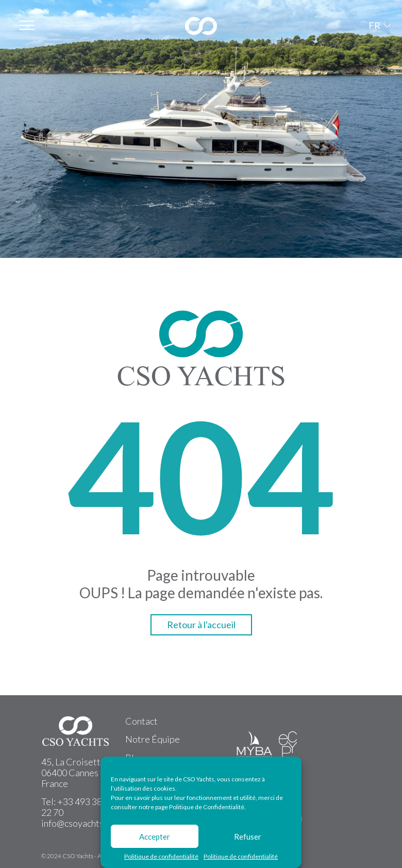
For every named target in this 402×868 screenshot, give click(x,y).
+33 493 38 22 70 (72, 807)
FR (374, 25)
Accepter (155, 837)
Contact (141, 721)
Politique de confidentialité (161, 857)
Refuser (248, 837)
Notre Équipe (153, 739)
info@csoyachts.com (81, 823)
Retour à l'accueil (201, 625)
